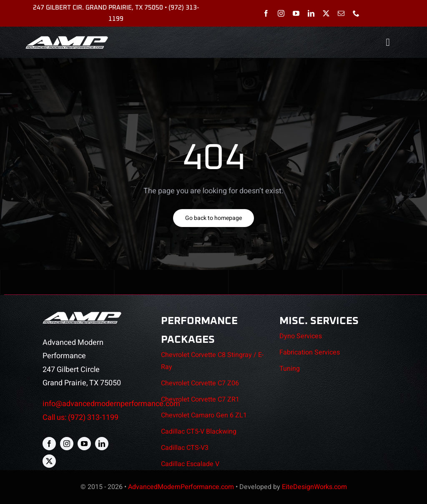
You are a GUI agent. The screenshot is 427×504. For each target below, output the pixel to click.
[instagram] (281, 13)
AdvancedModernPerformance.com (181, 487)
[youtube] (296, 13)
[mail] (341, 13)
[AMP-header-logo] (67, 39)
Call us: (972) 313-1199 (80, 418)
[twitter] (326, 13)
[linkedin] (311, 13)
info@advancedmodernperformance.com (111, 404)
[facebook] (266, 13)
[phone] (356, 13)
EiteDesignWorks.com (314, 487)
